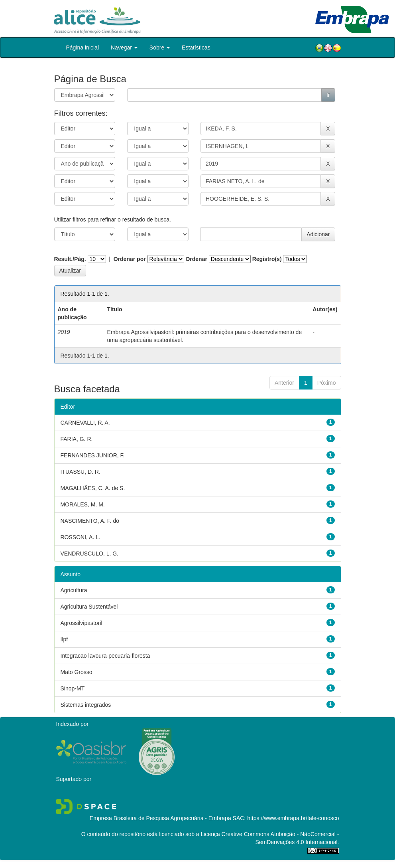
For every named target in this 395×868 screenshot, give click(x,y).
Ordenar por (130, 259)
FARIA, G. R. (77, 439)
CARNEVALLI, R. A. (85, 423)
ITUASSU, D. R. (81, 472)
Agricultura (74, 590)
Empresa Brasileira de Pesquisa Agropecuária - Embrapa (160, 818)
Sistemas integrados (86, 705)
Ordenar (196, 259)
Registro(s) (267, 259)
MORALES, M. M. (83, 504)
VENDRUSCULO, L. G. (89, 554)
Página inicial (83, 47)
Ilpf (64, 639)
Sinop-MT (73, 688)
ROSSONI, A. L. (81, 537)
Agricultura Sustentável (89, 607)
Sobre (160, 47)
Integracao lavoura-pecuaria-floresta (105, 656)
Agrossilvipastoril (82, 623)
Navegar (124, 47)
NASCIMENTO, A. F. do (90, 521)
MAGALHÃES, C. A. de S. (93, 488)
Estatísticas (196, 47)
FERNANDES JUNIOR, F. (93, 455)
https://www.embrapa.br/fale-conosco (293, 818)
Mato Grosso (77, 672)
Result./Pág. (70, 259)
